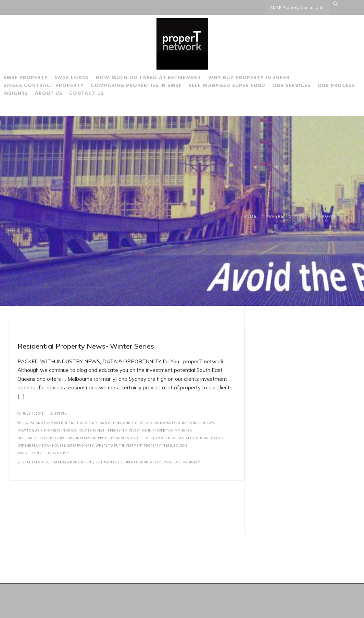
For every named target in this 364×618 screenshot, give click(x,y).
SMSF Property (50, 79)
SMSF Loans (97, 79)
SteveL (59, 414)
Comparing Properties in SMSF (161, 87)
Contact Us (156, 95)
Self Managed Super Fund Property (128, 462)
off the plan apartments (160, 438)
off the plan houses (204, 438)
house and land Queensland (104, 423)
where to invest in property (43, 453)
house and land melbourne (49, 423)
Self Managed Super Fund (252, 87)
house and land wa (196, 423)
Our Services (316, 87)
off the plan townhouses (41, 446)
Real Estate (33, 462)
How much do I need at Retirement (173, 79)
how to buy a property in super (47, 431)
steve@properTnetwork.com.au (193, 8)
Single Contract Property (68, 87)
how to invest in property (103, 431)
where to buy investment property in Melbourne (142, 446)
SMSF (167, 462)
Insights (85, 95)
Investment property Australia (106, 438)
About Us (118, 95)
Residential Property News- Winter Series (86, 346)
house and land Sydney (154, 423)
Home (250, 217)
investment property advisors (46, 438)
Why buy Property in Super (274, 79)
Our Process (47, 95)
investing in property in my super (160, 431)
